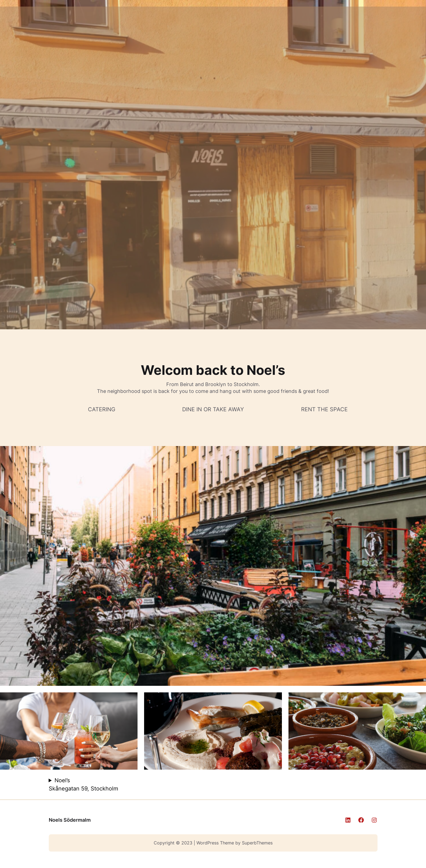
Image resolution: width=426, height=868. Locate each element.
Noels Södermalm (70, 820)
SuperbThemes (257, 843)
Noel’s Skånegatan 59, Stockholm (83, 784)
